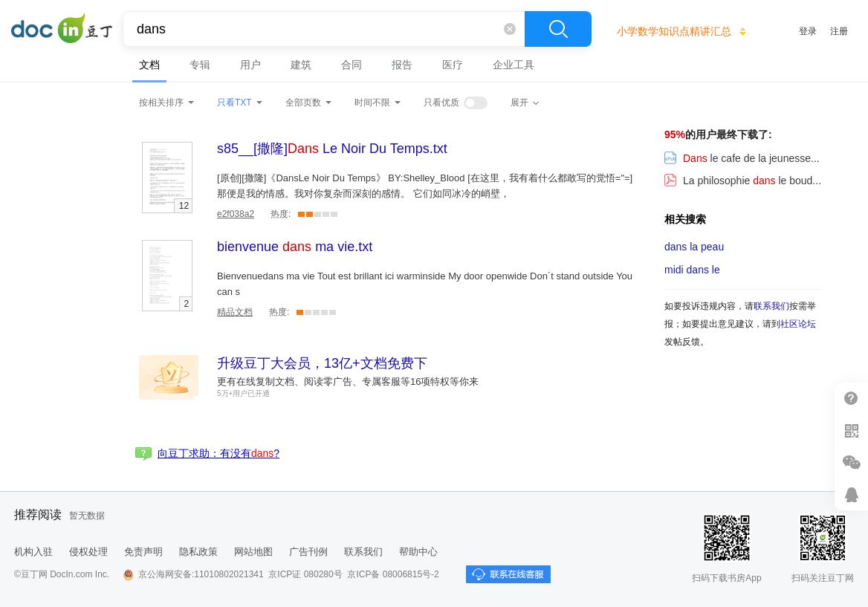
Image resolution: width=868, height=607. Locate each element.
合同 (352, 65)
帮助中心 (418, 552)
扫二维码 (851, 431)
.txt (332, 149)
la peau (694, 247)
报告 (402, 65)
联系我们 (771, 306)
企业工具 (514, 65)
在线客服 (851, 494)
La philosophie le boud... (743, 181)
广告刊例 (308, 552)
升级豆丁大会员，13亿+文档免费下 (322, 363)
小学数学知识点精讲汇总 (674, 31)
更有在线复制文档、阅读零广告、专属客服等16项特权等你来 (348, 382)
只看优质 (441, 103)
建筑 (301, 65)
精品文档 (235, 312)
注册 (839, 31)
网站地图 (253, 552)
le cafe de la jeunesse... (742, 158)
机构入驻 (33, 552)
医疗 (453, 65)
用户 (250, 65)
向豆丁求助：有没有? (218, 453)
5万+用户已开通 (243, 393)
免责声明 (143, 552)
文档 (149, 65)
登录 (808, 31)
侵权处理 (88, 552)
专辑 (200, 65)
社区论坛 (798, 324)
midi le (692, 270)
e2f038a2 (236, 214)
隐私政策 (198, 552)
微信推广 (851, 462)
